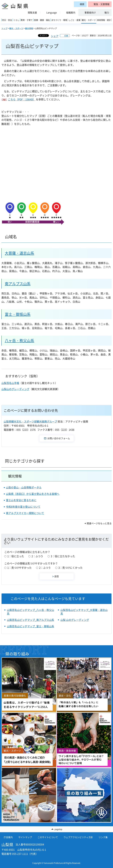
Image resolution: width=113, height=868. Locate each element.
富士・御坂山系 (18, 314)
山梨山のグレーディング (15, 389)
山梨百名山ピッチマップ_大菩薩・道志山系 (84, 612)
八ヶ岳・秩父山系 (19, 340)
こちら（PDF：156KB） (22, 99)
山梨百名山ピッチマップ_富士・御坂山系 (31, 626)
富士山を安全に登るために (21, 500)
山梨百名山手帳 (10, 383)
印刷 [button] (66, 36)
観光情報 (29, 28)
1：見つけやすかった (19, 568)
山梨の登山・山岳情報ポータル (24, 487)
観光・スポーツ (16, 28)
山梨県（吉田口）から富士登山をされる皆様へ (33, 494)
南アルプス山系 (18, 284)
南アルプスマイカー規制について (25, 513)
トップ (4, 28)
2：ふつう (37, 556)
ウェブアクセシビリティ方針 (78, 837)
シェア (55, 36)
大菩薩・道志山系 (19, 253)
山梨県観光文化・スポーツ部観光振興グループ (30, 421)
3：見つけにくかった (70, 568)
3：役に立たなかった (63, 556)
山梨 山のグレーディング (75, 620)
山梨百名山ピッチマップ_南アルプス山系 (31, 620)
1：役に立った (16, 556)
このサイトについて (48, 837)
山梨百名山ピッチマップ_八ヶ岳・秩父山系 (31, 612)
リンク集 (103, 837)
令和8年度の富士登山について (23, 507)
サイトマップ (25, 837)
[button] (100, 4)
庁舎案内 (8, 837)
